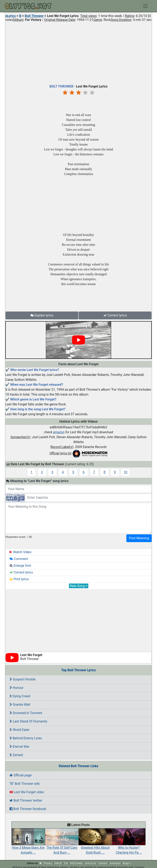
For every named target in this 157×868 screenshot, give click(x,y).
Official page (21, 775)
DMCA (58, 863)
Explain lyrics (42, 315)
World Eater (20, 730)
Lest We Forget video (27, 792)
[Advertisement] (78, 52)
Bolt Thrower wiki (25, 784)
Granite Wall (20, 705)
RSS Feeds (76, 863)
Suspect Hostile (23, 679)
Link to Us (90, 863)
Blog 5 (126, 863)
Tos (66, 863)
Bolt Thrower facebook (28, 809)
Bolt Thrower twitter (26, 800)
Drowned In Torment (26, 713)
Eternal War (20, 747)
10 (126, 472)
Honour (17, 688)
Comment (19, 559)
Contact (103, 863)
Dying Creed (20, 696)
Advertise (115, 863)
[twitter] (40, 863)
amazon (59, 432)
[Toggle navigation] (145, 6)
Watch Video (21, 552)
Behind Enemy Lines (26, 738)
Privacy (48, 863)
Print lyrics (19, 579)
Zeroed (16, 755)
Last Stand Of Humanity (28, 721)
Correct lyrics (115, 315)
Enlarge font (20, 566)
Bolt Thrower (34, 16)
